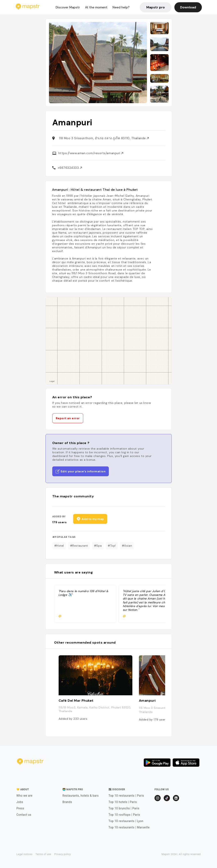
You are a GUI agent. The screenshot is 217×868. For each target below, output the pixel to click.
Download (188, 7)
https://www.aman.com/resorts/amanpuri (91, 153)
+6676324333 (70, 168)
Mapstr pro (156, 7)
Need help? (121, 7)
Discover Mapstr (68, 7)
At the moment (96, 7)
